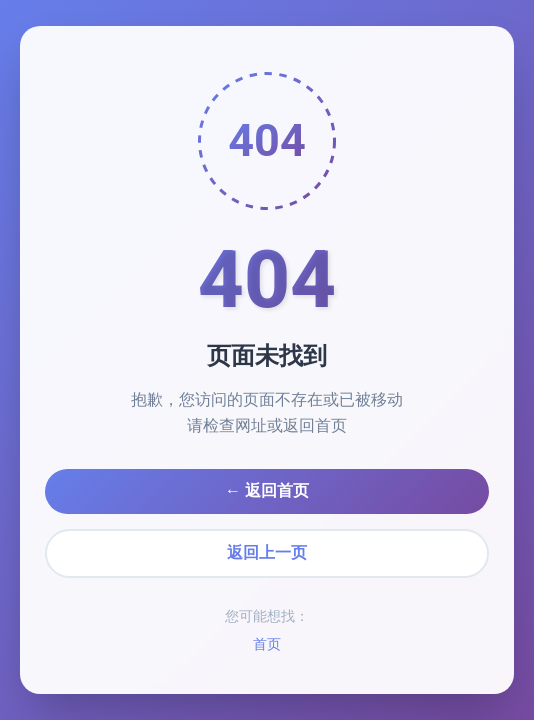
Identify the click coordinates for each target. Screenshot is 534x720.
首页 (267, 644)
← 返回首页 (267, 490)
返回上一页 (267, 552)
